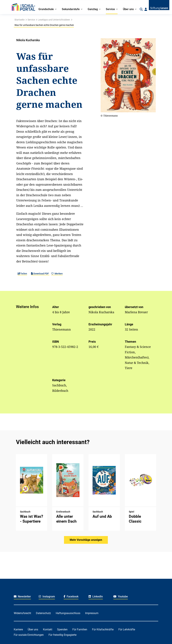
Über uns (33, 629)
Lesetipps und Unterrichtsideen (54, 20)
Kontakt (48, 629)
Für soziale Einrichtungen (29, 635)
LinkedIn (96, 596)
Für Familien (80, 629)
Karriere (18, 629)
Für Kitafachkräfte (103, 629)
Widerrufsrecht (22, 613)
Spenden (62, 629)
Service (31, 20)
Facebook (71, 596)
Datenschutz (43, 613)
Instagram (47, 596)
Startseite (19, 20)
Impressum (92, 613)
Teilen (22, 274)
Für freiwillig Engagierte (62, 635)
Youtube (121, 596)
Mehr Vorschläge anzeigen (86, 540)
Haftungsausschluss (68, 613)
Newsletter (22, 596)
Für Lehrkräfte (127, 629)
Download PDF (40, 274)
